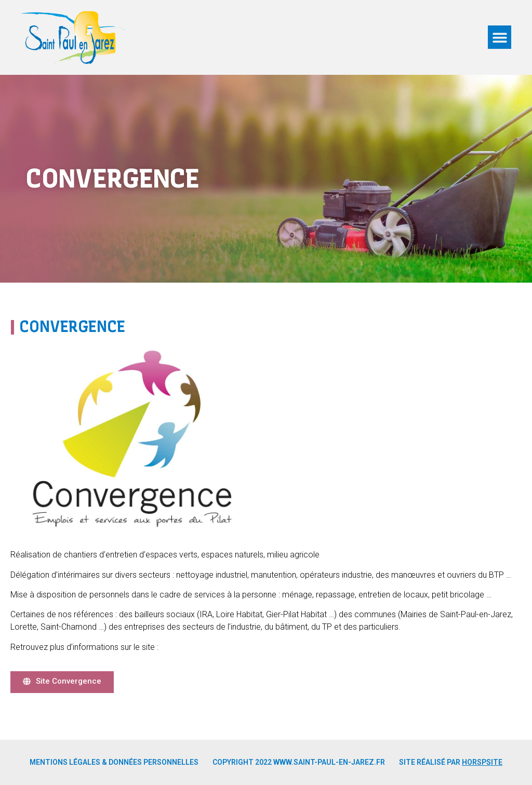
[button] (500, 37)
